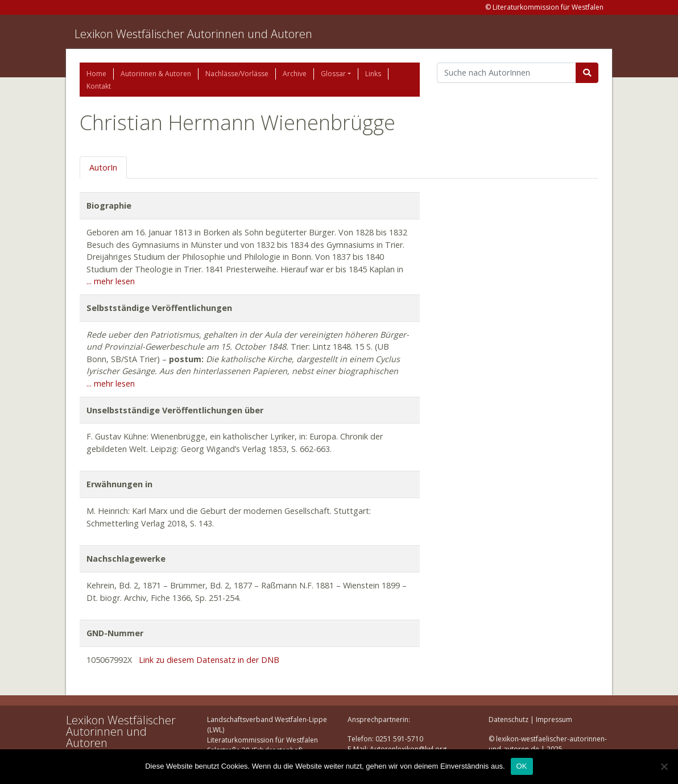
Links (373, 74)
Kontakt (99, 86)
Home (96, 74)
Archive (295, 74)
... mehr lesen (111, 281)
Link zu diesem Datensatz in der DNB (209, 660)
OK (522, 766)
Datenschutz (509, 719)
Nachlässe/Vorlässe (237, 74)
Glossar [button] (333, 74)
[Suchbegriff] (507, 73)
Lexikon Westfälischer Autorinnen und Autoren (193, 34)
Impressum (554, 719)
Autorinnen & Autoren (156, 74)
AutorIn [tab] (103, 167)
